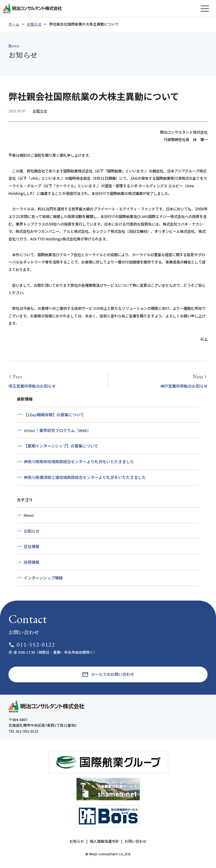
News (29, 515)
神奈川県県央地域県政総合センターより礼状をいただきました (79, 462)
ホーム (14, 24)
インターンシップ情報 (43, 578)
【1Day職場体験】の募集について (54, 415)
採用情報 (31, 562)
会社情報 (31, 546)
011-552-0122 (32, 645)
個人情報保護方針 (104, 841)
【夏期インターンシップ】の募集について (61, 446)
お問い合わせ (136, 841)
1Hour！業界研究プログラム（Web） (57, 430)
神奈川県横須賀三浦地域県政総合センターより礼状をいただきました (85, 477)
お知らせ (34, 24)
